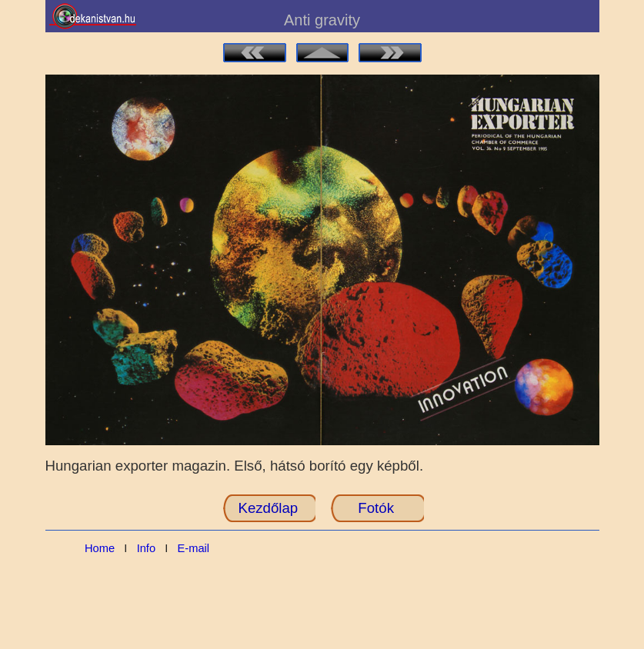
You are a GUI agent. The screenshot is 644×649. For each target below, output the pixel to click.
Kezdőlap (268, 508)
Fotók (376, 508)
